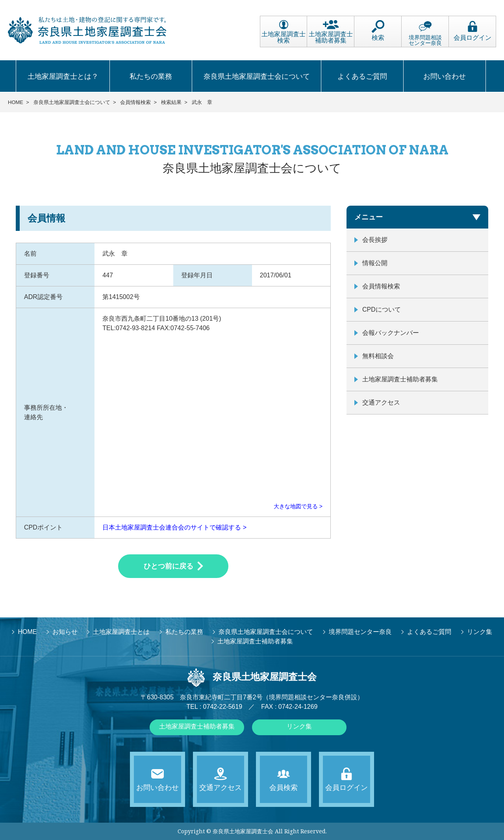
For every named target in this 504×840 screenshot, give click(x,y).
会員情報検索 (135, 102)
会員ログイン (472, 31)
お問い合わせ (445, 76)
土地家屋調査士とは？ (63, 76)
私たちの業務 (151, 76)
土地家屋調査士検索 (283, 32)
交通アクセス (381, 402)
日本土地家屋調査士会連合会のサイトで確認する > (174, 527)
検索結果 (171, 102)
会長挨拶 (375, 240)
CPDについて (382, 309)
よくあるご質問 (362, 76)
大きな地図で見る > (298, 506)
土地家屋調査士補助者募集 (331, 32)
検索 (378, 31)
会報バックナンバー (391, 333)
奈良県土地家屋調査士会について (257, 76)
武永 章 (202, 102)
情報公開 (375, 263)
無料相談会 (378, 356)
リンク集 (299, 726)
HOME (16, 102)
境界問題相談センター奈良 (425, 33)
